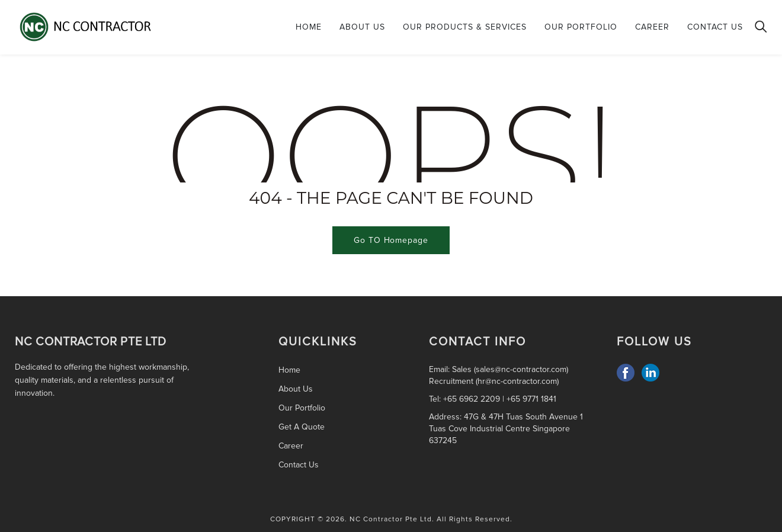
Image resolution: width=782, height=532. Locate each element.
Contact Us (715, 27)
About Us (362, 27)
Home (309, 27)
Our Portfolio (581, 27)
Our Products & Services (465, 27)
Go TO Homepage (391, 240)
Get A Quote (302, 427)
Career (652, 27)
